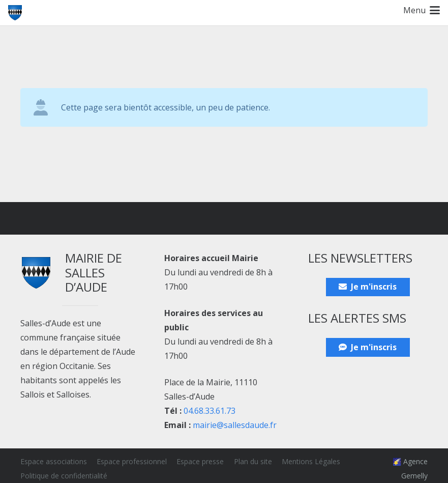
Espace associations (54, 461)
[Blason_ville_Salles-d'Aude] (15, 13)
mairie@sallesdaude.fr (235, 425)
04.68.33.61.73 (210, 411)
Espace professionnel (132, 461)
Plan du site (253, 461)
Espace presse (200, 461)
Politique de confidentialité (64, 476)
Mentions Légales (311, 461)
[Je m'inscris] (368, 287)
